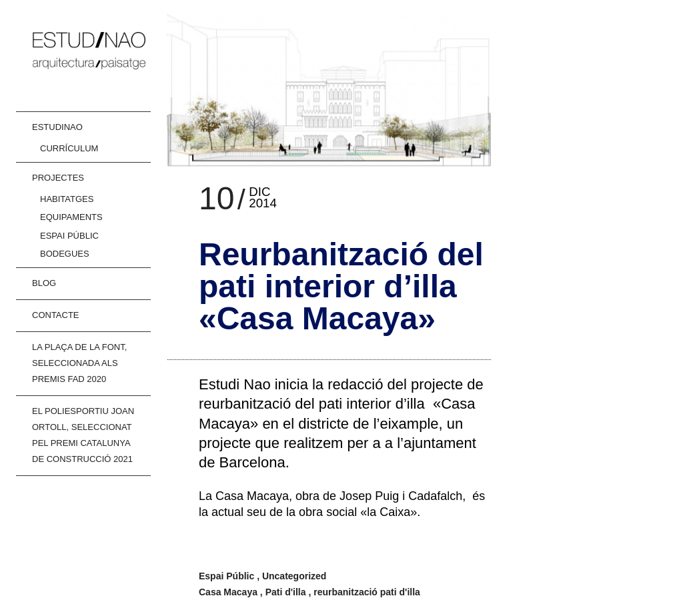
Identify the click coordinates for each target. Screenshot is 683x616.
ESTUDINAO (57, 127)
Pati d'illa (287, 592)
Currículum (69, 148)
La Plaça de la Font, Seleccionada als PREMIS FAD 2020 (79, 363)
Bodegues (65, 254)
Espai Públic (69, 236)
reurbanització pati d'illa (367, 592)
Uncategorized (294, 576)
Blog (44, 283)
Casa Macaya (229, 592)
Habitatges (67, 199)
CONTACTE (56, 315)
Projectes (58, 178)
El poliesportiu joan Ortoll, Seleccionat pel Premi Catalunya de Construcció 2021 (83, 435)
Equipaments (71, 217)
